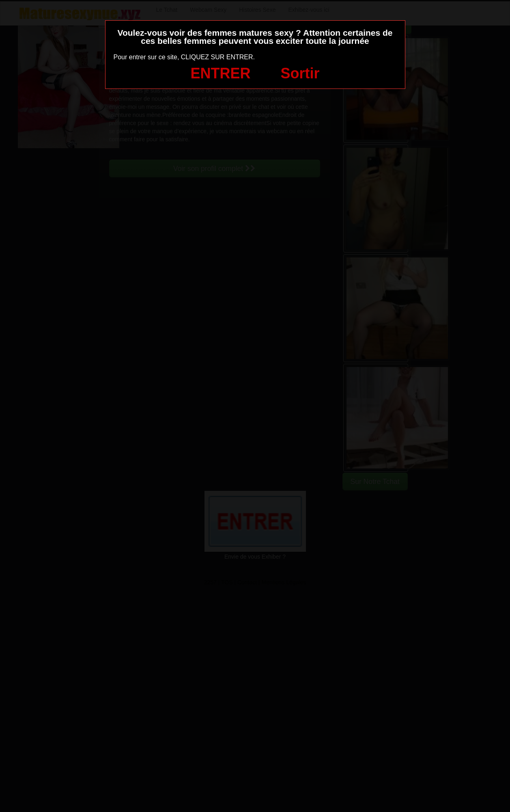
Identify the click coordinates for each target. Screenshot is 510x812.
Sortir (300, 73)
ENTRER (221, 73)
